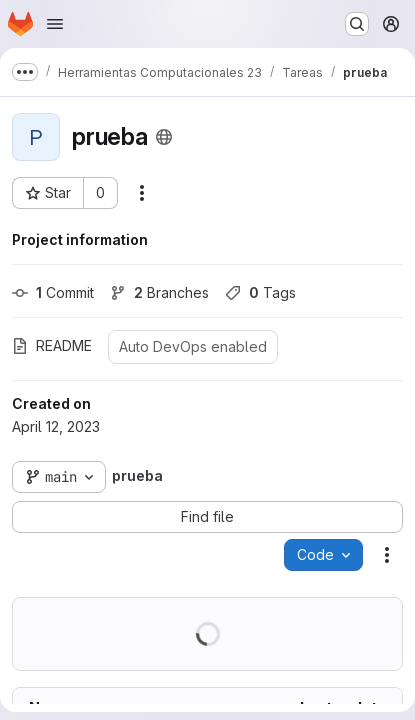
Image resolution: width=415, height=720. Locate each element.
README (52, 345)
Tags (260, 292)
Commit (53, 292)
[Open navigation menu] (55, 24)
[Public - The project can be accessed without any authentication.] (164, 137)
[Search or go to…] (357, 24)
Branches (159, 292)
